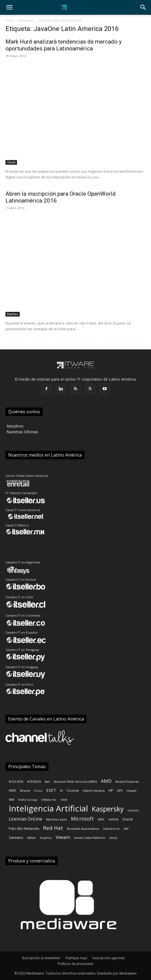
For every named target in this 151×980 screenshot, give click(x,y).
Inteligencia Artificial (48, 808)
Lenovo (133, 810)
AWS (12, 790)
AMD (106, 781)
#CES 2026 (16, 781)
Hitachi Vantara (94, 790)
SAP (126, 829)
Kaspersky (108, 809)
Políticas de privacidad (75, 964)
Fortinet (73, 790)
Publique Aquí (76, 958)
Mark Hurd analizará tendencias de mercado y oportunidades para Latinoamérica (64, 45)
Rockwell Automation (83, 829)
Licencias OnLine (25, 819)
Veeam (63, 837)
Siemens (16, 838)
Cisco (38, 790)
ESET (51, 790)
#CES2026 (34, 781)
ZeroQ (113, 838)
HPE (120, 790)
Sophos (46, 838)
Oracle (128, 819)
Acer (47, 782)
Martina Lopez (57, 819)
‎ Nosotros (15, 426)
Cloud (11, 162)
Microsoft (82, 819)
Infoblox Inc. (49, 800)
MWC (101, 819)
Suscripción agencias (109, 958)
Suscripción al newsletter (41, 958)
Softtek (31, 838)
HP (111, 790)
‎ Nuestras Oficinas (22, 432)
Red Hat (53, 828)
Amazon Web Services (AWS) (75, 781)
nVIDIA (113, 819)
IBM (12, 800)
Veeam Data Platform (90, 838)
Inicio (10, 20)
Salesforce (111, 829)
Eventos (13, 314)
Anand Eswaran (127, 781)
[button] (9, 7)
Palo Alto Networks (24, 829)
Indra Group (28, 800)
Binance (25, 791)
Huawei (132, 791)
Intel (64, 800)
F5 (62, 791)
